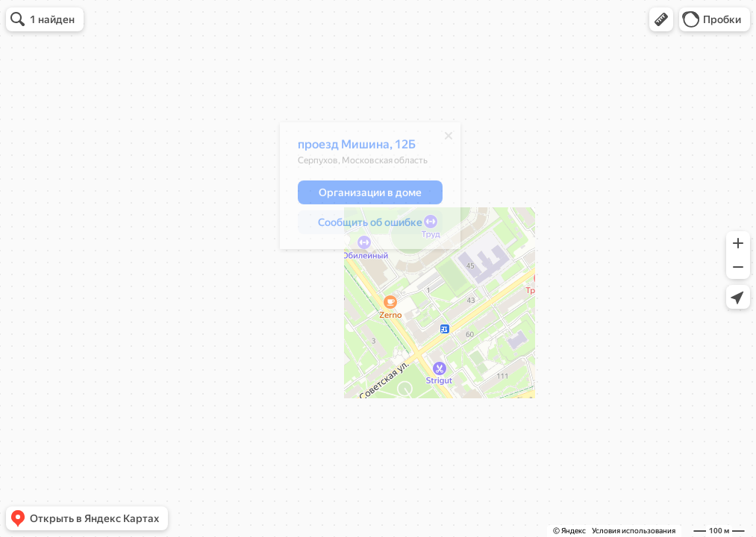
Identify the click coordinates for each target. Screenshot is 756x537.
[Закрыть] (449, 139)
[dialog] (370, 189)
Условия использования (634, 531)
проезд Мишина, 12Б (357, 148)
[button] (661, 19)
